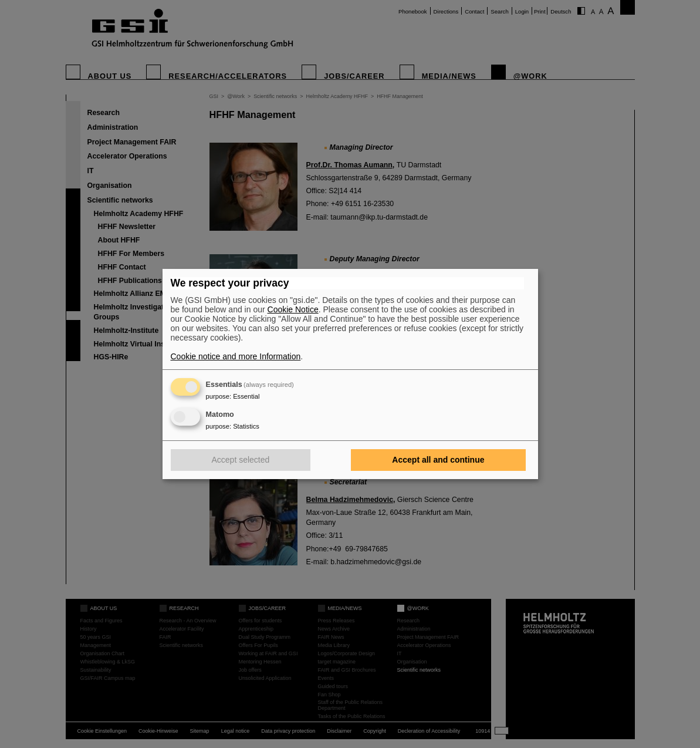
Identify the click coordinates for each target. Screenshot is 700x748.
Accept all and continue (438, 460)
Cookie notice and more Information (236, 356)
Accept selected (241, 460)
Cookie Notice (293, 309)
